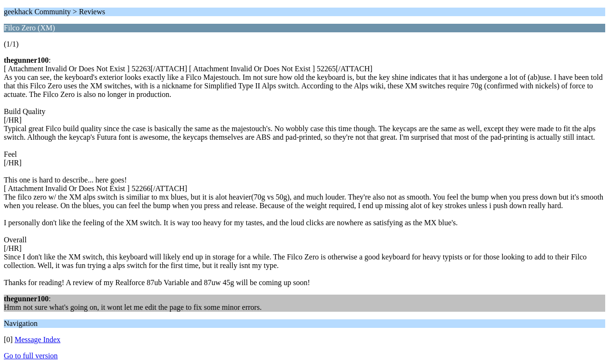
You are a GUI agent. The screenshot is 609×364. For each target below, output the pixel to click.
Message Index (38, 340)
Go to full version (31, 356)
